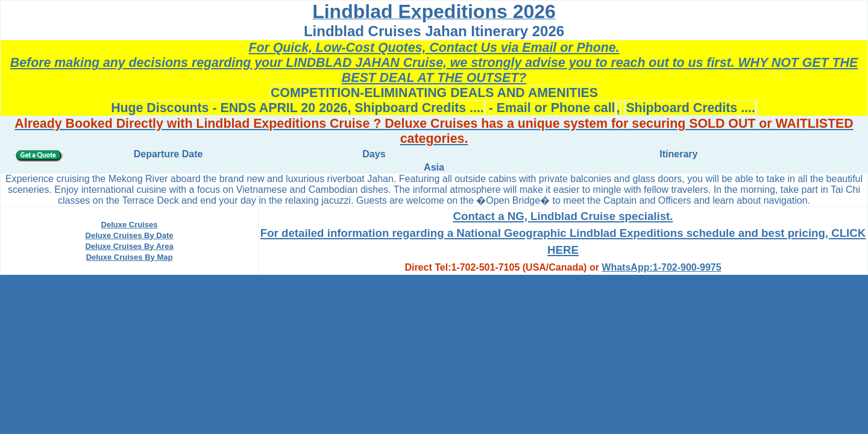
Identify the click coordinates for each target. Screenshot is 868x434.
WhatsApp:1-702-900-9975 (661, 267)
